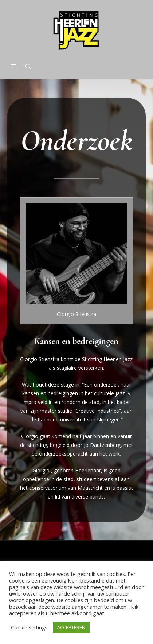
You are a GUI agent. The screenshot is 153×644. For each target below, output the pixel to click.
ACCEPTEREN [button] (71, 627)
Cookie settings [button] (29, 627)
